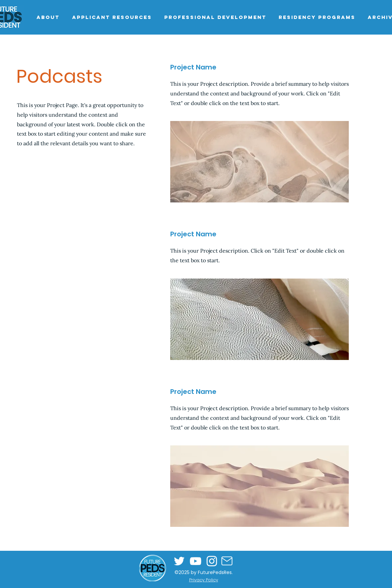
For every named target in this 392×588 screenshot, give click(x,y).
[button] (112, 17)
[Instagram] (212, 561)
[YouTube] (196, 561)
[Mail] (227, 561)
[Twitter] (179, 561)
